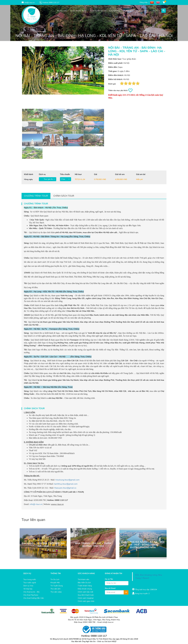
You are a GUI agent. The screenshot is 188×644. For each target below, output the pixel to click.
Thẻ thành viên (83, 579)
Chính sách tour (64, 196)
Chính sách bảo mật (85, 592)
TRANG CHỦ (62, 11)
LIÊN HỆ (155, 11)
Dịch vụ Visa (28, 586)
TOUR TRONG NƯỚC (78, 11)
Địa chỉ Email (110, 588)
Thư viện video (56, 592)
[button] (164, 10)
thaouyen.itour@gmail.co (65, 488)
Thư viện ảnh (55, 589)
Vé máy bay (28, 589)
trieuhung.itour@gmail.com (67, 480)
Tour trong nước (30, 579)
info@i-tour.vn (36, 504)
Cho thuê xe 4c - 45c (32, 592)
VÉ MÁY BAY (128, 11)
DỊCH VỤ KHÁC (142, 11)
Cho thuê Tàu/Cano (31, 595)
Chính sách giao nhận (86, 601)
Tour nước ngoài (30, 583)
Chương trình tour (36, 196)
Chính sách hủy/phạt (86, 598)
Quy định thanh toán (86, 595)
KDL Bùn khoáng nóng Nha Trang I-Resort (149, 577)
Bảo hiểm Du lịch (84, 583)
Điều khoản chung (85, 589)
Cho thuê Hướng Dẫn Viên (34, 598)
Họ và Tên (109, 579)
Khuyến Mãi (55, 583)
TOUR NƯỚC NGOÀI (98, 11)
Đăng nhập (144, 2)
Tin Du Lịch (55, 579)
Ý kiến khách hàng (85, 586)
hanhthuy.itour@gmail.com (66, 484)
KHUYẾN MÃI (115, 11)
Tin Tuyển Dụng (57, 586)
